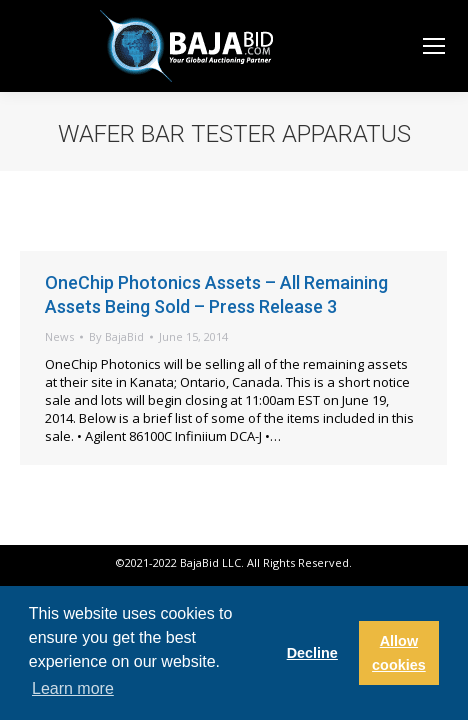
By (116, 336)
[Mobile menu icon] (434, 46)
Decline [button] (312, 653)
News (59, 336)
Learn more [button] (73, 688)
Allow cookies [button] (399, 653)
